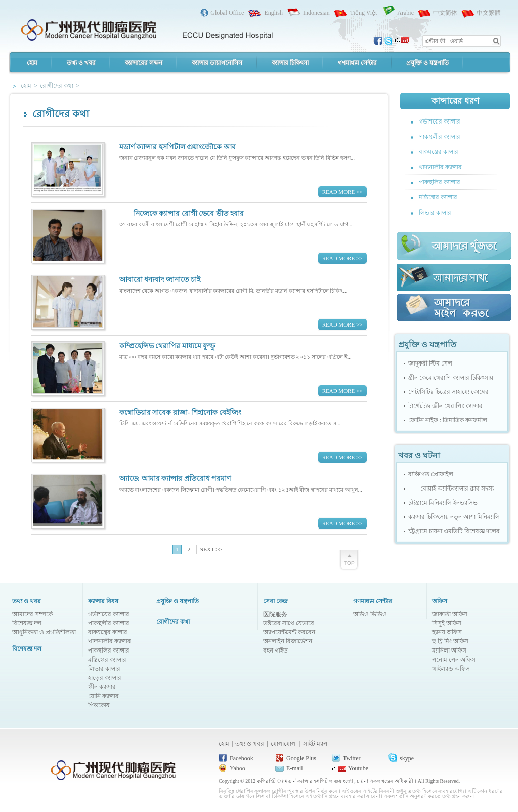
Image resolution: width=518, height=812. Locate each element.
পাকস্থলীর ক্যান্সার (440, 137)
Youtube (358, 768)
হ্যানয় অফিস (447, 632)
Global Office (227, 13)
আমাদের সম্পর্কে (32, 614)
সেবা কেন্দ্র (275, 601)
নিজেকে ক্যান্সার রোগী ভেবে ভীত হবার (182, 213)
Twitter (352, 758)
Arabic (405, 13)
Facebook (242, 758)
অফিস (440, 601)
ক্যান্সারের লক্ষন (144, 63)
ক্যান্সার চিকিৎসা (290, 63)
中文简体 (445, 13)
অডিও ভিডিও (370, 614)
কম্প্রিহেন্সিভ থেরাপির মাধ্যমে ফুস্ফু (168, 346)
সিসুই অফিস (447, 623)
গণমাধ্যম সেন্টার (357, 63)
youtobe (402, 41)
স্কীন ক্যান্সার (102, 687)
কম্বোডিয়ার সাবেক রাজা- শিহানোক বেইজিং (181, 412)
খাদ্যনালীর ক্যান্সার (440, 167)
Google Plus (301, 758)
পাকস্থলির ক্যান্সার (440, 182)
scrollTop (349, 558)
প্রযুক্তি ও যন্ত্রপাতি (427, 63)
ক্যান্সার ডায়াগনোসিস (217, 63)
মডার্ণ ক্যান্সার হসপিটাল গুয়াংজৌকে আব (178, 147)
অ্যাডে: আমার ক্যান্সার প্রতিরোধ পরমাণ (175, 479)
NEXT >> (210, 549)
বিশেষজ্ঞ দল (27, 623)
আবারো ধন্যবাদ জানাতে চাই (160, 280)
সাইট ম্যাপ (315, 744)
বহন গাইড (275, 651)
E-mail (295, 768)
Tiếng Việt (364, 13)
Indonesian (316, 13)
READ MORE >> (342, 192)
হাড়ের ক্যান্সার (105, 678)
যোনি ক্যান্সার (103, 696)
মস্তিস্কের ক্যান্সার (438, 197)
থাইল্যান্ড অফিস (451, 669)
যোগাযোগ (284, 744)
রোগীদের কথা (173, 622)
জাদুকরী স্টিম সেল (430, 363)
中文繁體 (489, 13)
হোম (32, 63)
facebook (379, 41)
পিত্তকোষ (99, 705)
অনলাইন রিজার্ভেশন (288, 641)
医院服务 (275, 614)
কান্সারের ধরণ (455, 101)
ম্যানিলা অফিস (449, 651)
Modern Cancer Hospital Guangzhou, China (146, 28)
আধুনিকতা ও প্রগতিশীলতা (44, 632)
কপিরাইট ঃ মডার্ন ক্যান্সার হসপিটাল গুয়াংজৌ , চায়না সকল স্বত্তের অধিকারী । (337, 781)
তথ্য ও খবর (81, 63)
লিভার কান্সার (435, 213)
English (273, 13)
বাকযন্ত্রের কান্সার (439, 152)
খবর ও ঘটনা (419, 455)
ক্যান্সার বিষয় (103, 601)
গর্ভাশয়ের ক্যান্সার (440, 121)
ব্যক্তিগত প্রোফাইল (431, 474)
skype (389, 41)
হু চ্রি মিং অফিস (450, 641)
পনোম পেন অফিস (454, 660)
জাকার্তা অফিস (450, 614)
